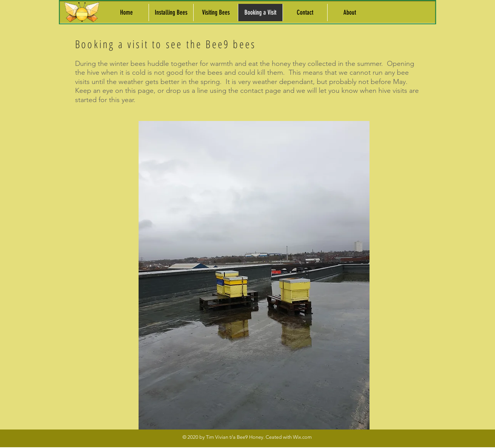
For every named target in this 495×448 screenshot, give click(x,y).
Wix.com (302, 437)
